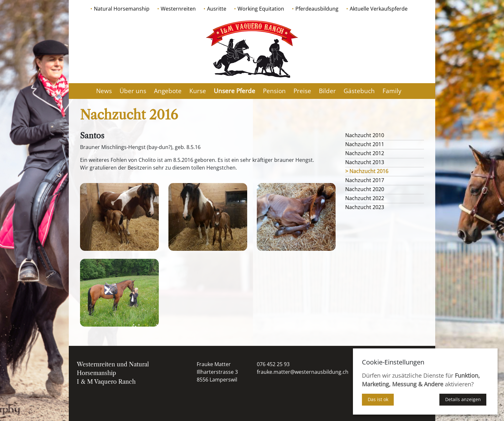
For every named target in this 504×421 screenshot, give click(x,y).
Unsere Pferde (234, 91)
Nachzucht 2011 (365, 144)
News (104, 91)
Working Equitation (261, 9)
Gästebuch (359, 91)
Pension (274, 91)
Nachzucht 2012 (365, 153)
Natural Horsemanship (122, 9)
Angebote (168, 91)
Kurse (198, 91)
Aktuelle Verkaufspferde (379, 9)
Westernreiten (178, 9)
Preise (302, 91)
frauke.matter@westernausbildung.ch (303, 372)
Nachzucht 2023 (365, 207)
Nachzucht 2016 (369, 171)
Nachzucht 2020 (365, 189)
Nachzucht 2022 (365, 198)
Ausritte (217, 9)
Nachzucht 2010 (365, 135)
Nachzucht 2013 (365, 162)
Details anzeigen (463, 399)
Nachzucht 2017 (365, 180)
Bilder (327, 91)
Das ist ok (378, 399)
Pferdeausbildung (317, 9)
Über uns (133, 91)
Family (392, 91)
